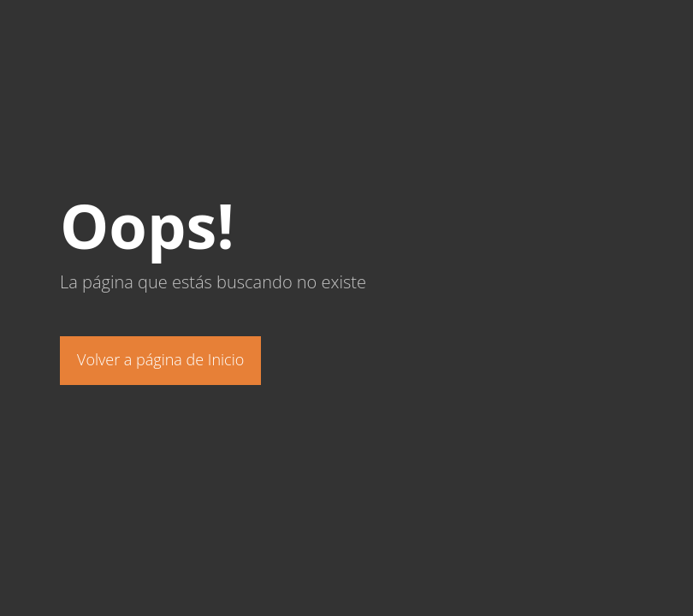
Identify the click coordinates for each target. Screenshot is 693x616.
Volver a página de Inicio (160, 359)
